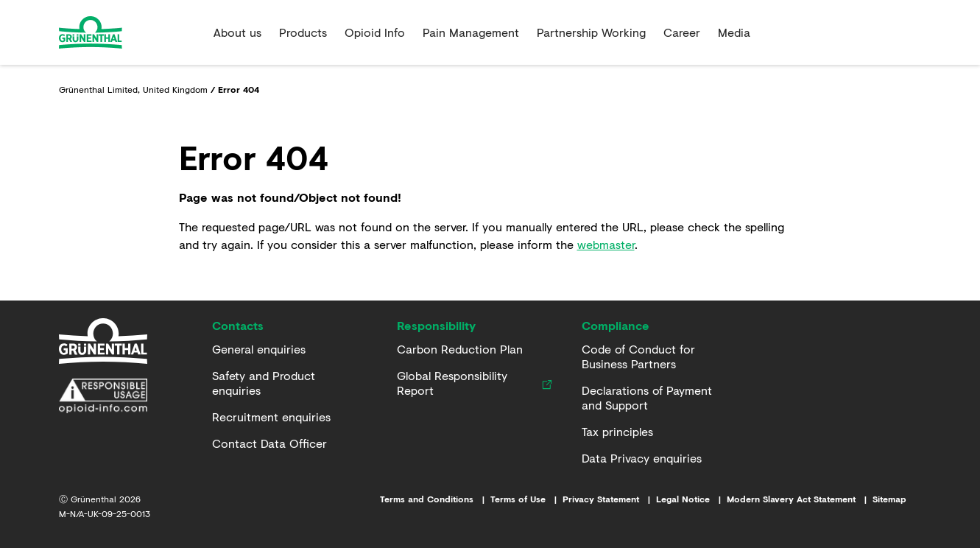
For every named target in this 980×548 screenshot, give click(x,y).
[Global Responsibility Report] (466, 383)
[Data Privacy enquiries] (642, 458)
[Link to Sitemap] (897, 499)
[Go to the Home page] (130, 32)
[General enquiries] (259, 349)
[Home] (103, 341)
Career (682, 32)
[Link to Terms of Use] (526, 499)
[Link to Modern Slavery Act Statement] (800, 499)
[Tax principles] (617, 432)
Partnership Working (591, 32)
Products (303, 32)
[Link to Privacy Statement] (609, 499)
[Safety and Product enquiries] (287, 383)
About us (237, 32)
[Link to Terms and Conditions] (435, 499)
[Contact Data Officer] (269, 443)
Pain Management (471, 32)
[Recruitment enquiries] (271, 417)
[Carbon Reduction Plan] (460, 349)
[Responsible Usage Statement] (103, 396)
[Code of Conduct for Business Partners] (656, 356)
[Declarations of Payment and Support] (656, 398)
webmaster (606, 244)
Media (734, 32)
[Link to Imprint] (691, 499)
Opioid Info (375, 32)
